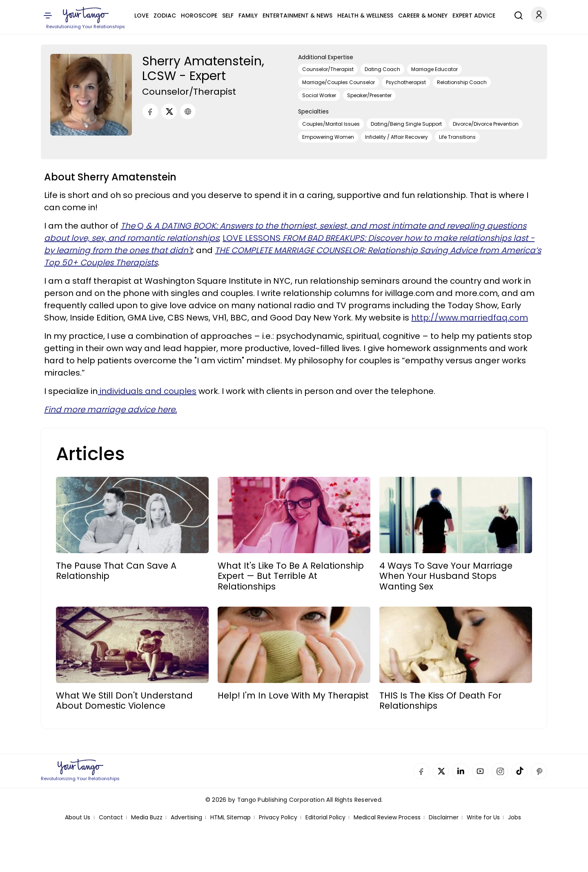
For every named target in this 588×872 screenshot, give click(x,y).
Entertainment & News (297, 16)
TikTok (519, 771)
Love (141, 16)
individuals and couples (147, 391)
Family (248, 16)
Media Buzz (147, 817)
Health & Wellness (365, 16)
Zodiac (165, 16)
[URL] (188, 111)
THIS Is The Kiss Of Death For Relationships (440, 701)
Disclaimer (444, 817)
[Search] (517, 14)
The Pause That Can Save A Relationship (116, 571)
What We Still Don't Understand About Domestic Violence (124, 701)
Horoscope (199, 16)
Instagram (500, 771)
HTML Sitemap (231, 817)
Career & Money (423, 16)
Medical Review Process (387, 817)
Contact (111, 817)
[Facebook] (150, 111)
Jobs (514, 817)
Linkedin (461, 771)
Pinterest (539, 771)
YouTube (480, 771)
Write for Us (483, 817)
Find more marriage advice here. (110, 409)
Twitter (441, 771)
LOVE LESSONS (293, 238)
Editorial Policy (325, 817)
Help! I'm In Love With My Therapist (293, 695)
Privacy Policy (278, 817)
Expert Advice (474, 16)
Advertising (186, 817)
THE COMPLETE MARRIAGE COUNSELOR (289, 250)
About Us (78, 817)
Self (228, 16)
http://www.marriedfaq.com (470, 318)
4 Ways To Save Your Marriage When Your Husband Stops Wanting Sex (446, 576)
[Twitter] (169, 111)
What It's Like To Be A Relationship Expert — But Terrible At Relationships (291, 576)
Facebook (421, 771)
